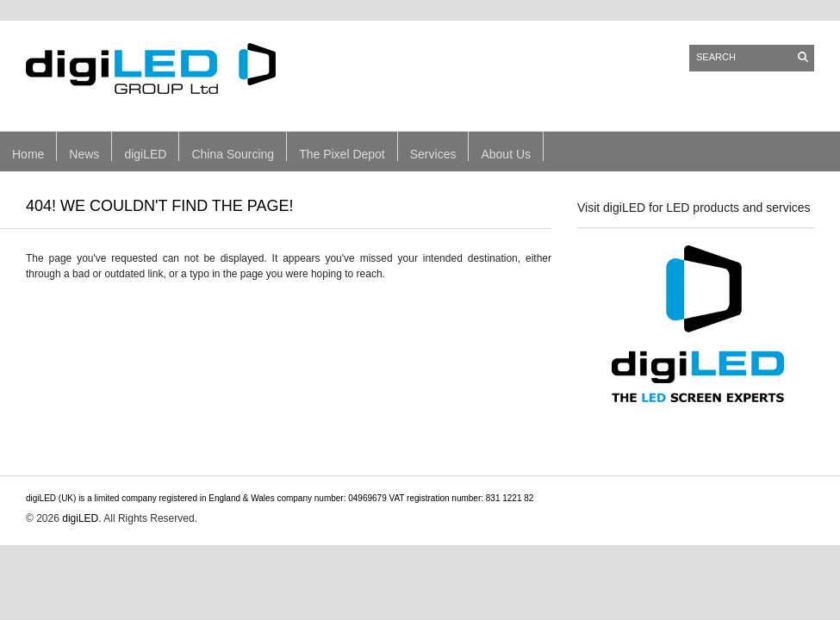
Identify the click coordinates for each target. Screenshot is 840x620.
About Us (506, 154)
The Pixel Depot (342, 154)
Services (433, 154)
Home (28, 154)
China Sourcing (233, 154)
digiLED (145, 154)
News (84, 154)
